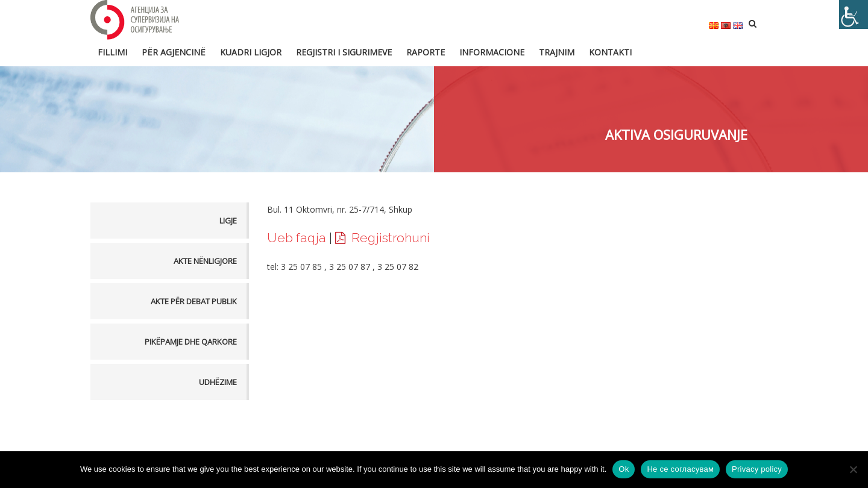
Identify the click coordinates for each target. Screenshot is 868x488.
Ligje (228, 221)
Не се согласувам (680, 469)
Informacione (492, 52)
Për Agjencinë (174, 52)
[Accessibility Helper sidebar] (854, 14)
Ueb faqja (297, 238)
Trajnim (557, 52)
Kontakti (610, 52)
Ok (624, 469)
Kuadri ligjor (251, 52)
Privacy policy (757, 469)
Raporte (426, 52)
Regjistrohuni (391, 238)
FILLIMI (112, 52)
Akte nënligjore (205, 261)
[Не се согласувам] (853, 469)
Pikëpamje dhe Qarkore (191, 342)
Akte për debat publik (194, 301)
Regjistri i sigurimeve (344, 52)
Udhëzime (218, 382)
